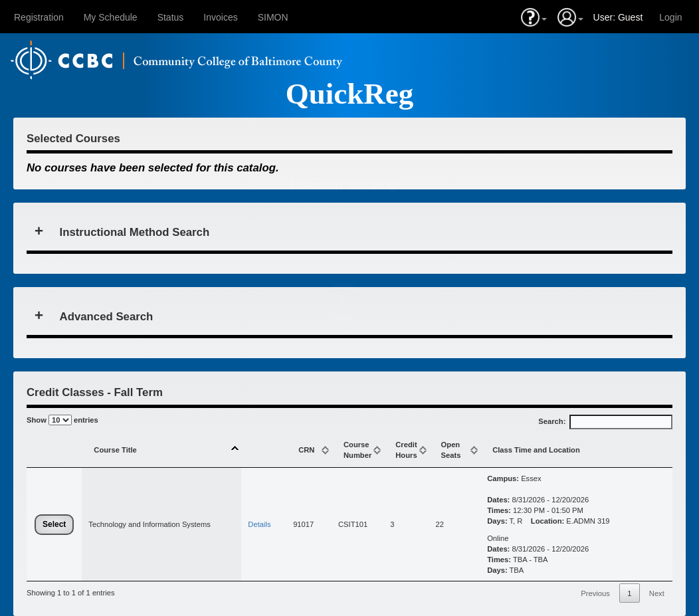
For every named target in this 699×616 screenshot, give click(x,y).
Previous (595, 593)
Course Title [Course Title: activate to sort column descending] (115, 450)
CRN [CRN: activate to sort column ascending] (306, 450)
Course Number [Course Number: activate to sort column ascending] (357, 450)
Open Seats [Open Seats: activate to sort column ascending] (451, 450)
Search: (605, 422)
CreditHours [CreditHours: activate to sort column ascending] (406, 450)
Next (657, 593)
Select (54, 524)
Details (259, 524)
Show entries (62, 420)
